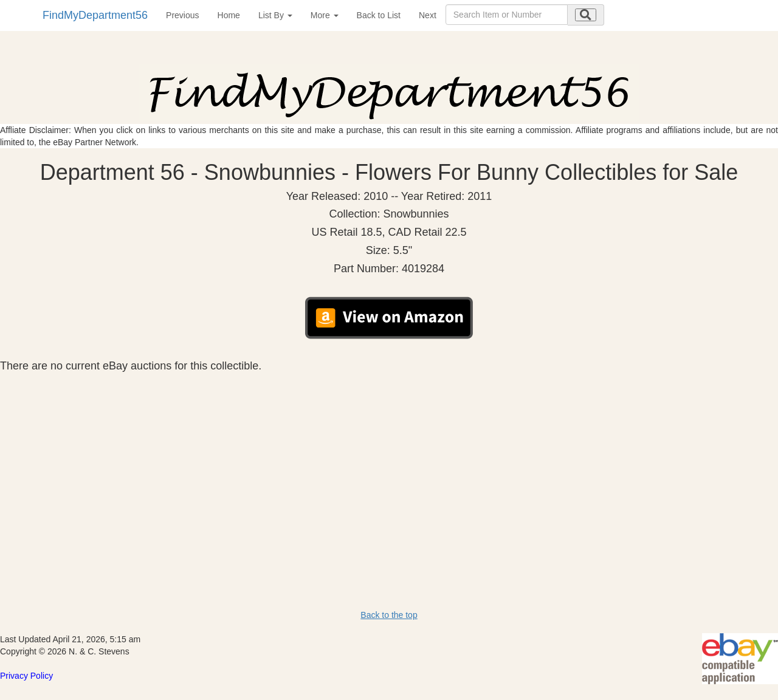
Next (428, 15)
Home (229, 15)
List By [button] (275, 15)
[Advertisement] (389, 463)
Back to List (379, 15)
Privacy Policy (26, 676)
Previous (182, 15)
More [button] (325, 15)
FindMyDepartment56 (95, 15)
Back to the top (389, 615)
